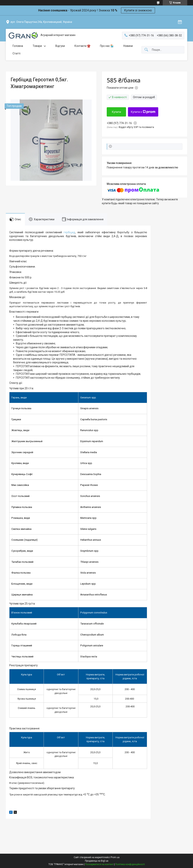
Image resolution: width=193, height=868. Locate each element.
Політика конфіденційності (130, 864)
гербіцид (69, 232)
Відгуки (60, 46)
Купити (116, 112)
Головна (18, 46)
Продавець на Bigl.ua (97, 861)
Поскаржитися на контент (99, 864)
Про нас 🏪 (107, 46)
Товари (37, 46)
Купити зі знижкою (138, 10)
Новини (128, 46)
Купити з (143, 112)
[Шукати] (146, 50)
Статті (17, 53)
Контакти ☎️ (82, 46)
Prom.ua (115, 857)
